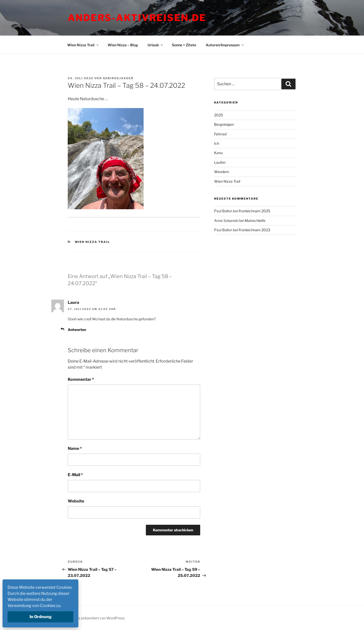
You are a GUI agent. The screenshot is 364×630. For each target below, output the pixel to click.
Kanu (218, 153)
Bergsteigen (224, 124)
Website (76, 501)
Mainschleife (255, 220)
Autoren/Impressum (225, 45)
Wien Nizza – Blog (123, 45)
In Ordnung (41, 617)
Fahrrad (220, 134)
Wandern (222, 172)
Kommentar (81, 379)
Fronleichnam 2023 (254, 230)
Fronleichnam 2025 (254, 211)
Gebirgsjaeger (118, 78)
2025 (219, 115)
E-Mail (75, 475)
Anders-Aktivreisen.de (137, 18)
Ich (217, 143)
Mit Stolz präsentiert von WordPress (95, 618)
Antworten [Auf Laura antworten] (77, 330)
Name (75, 448)
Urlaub (156, 45)
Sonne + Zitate (184, 45)
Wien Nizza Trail (83, 45)
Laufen (220, 162)
